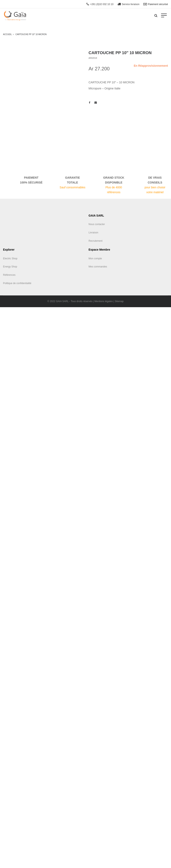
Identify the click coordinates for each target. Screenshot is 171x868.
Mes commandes (98, 267)
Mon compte (95, 259)
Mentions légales (104, 301)
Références (9, 275)
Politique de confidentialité (17, 283)
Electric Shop (10, 259)
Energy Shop (10, 267)
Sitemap (119, 301)
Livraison (93, 233)
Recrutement (96, 241)
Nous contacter (97, 224)
